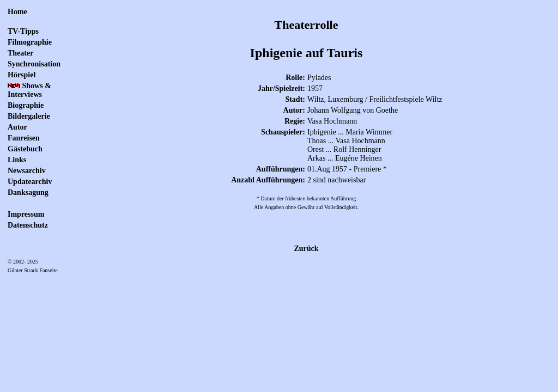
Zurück (306, 249)
